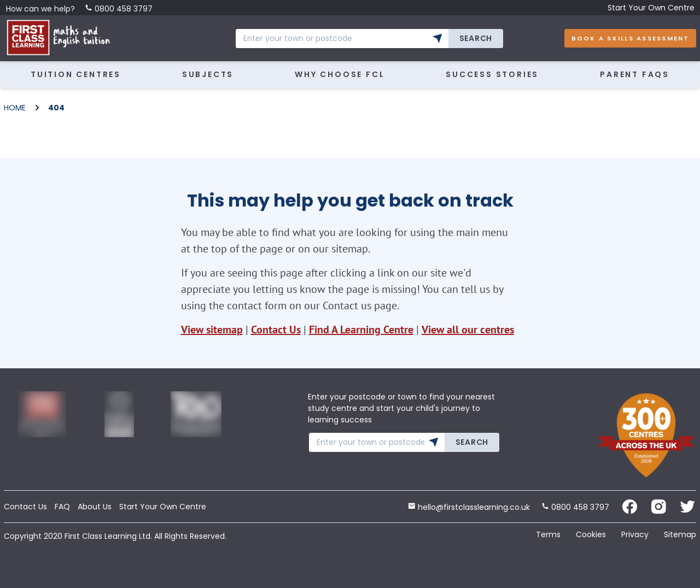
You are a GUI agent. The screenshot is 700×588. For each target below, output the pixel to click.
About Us (95, 507)
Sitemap (680, 534)
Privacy (635, 534)
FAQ (62, 507)
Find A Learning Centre (361, 330)
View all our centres (468, 330)
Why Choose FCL (340, 74)
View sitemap (212, 330)
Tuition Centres (76, 74)
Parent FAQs (635, 74)
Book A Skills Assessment (631, 38)
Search (476, 38)
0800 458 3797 (119, 9)
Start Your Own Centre (651, 8)
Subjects (208, 74)
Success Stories (492, 74)
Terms (548, 534)
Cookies (591, 534)
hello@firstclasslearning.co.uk (469, 507)
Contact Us (276, 330)
